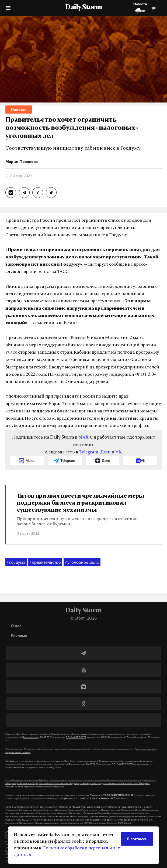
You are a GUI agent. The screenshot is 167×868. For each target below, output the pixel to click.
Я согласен (137, 839)
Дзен (105, 452)
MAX (83, 438)
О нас (16, 626)
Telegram (89, 452)
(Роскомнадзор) (31, 737)
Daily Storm (83, 8)
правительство (45, 562)
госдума (16, 562)
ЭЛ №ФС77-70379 (76, 737)
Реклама (19, 636)
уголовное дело (82, 562)
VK (119, 452)
